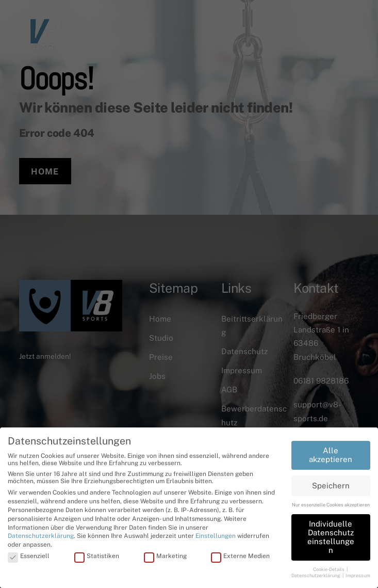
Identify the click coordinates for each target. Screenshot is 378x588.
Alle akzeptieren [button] (331, 455)
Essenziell (29, 556)
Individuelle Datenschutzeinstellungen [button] (331, 537)
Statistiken (97, 556)
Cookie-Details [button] (329, 569)
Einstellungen (216, 536)
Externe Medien (240, 556)
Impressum (358, 575)
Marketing (165, 556)
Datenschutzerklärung (41, 536)
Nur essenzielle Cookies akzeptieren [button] (331, 505)
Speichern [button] (331, 485)
